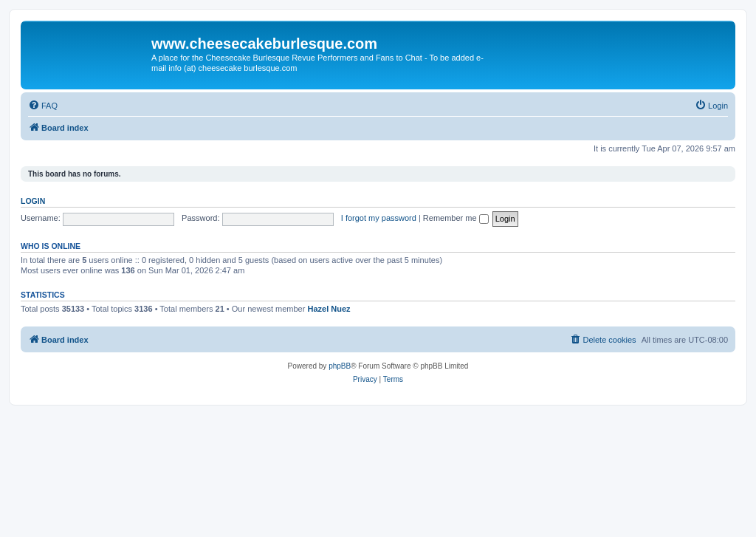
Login (33, 201)
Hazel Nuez (329, 309)
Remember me (456, 218)
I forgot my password (379, 218)
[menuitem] (43, 106)
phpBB (340, 366)
